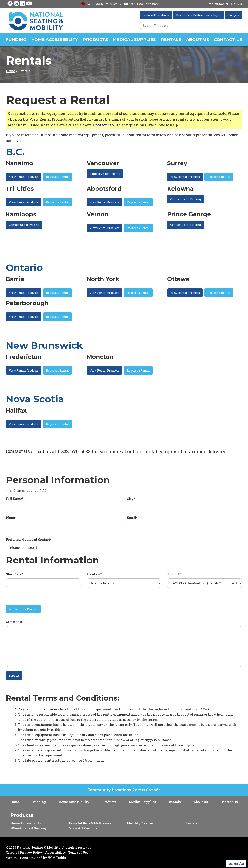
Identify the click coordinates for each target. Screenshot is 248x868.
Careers (12, 852)
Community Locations (109, 790)
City (131, 499)
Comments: (14, 622)
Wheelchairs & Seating (28, 828)
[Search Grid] (191, 25)
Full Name (15, 499)
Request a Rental (58, 177)
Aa (231, 863)
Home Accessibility (55, 40)
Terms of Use (78, 852)
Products (95, 40)
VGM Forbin (57, 858)
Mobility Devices (140, 823)
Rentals (171, 40)
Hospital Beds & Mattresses (90, 823)
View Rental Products (24, 177)
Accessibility (56, 852)
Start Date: (15, 574)
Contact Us (228, 40)
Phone (11, 518)
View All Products (83, 828)
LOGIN (237, 4)
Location (94, 574)
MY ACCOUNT (219, 4)
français (233, 15)
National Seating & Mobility (39, 847)
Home (10, 71)
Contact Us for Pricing (105, 174)
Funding (16, 40)
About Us (198, 40)
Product (174, 574)
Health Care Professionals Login (198, 15)
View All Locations (156, 15)
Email (132, 518)
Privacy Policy (31, 852)
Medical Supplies (134, 40)
